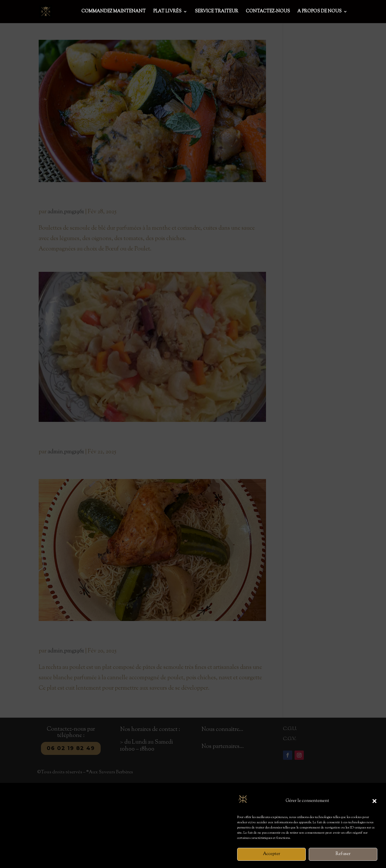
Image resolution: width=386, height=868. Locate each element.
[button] (374, 808)
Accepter (272, 861)
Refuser (343, 861)
